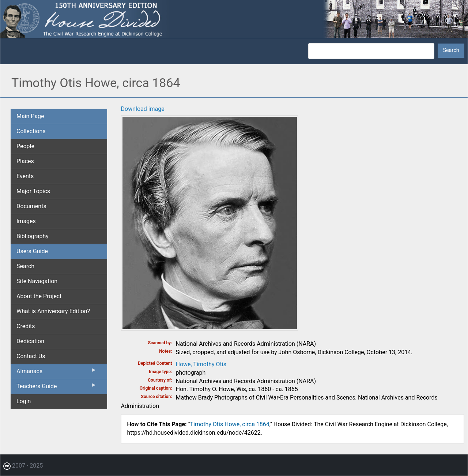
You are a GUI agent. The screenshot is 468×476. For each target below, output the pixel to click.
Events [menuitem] (25, 176)
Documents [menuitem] (31, 206)
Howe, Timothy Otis (201, 364)
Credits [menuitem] (26, 326)
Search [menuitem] (25, 266)
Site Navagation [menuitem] (37, 281)
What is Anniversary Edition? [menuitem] (53, 311)
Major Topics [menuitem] (33, 191)
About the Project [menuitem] (39, 296)
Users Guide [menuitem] (32, 251)
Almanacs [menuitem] (57, 373)
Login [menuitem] (24, 401)
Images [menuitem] (26, 221)
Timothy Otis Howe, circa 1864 (230, 424)
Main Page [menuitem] (30, 116)
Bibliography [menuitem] (33, 236)
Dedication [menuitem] (30, 341)
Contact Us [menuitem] (31, 356)
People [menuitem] (25, 146)
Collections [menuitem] (31, 131)
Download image (143, 109)
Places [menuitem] (25, 161)
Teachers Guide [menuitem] (57, 388)
